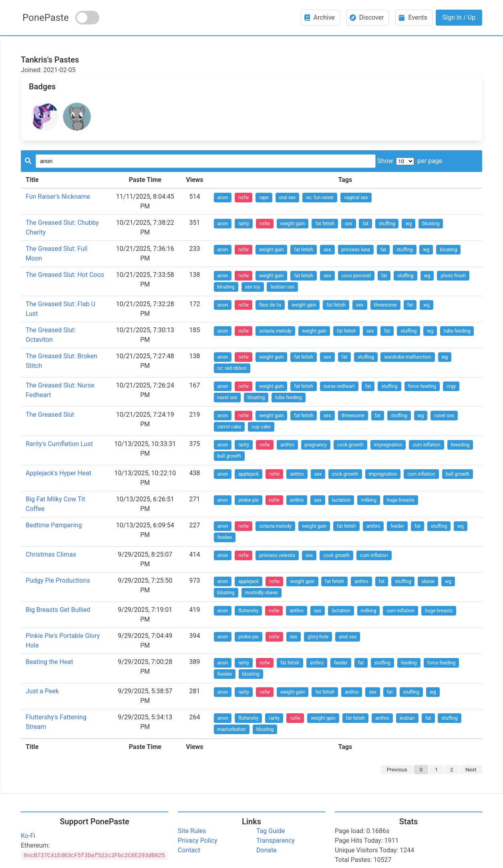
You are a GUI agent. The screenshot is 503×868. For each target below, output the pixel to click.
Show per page (410, 161)
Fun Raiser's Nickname (58, 197)
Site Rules (192, 831)
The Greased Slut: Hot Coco (65, 275)
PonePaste (46, 18)
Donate (267, 850)
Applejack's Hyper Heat (58, 473)
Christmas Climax (51, 554)
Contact (189, 850)
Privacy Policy (198, 841)
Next (471, 770)
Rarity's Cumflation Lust (59, 444)
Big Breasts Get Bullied (58, 610)
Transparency (276, 841)
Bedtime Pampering (54, 525)
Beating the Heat (49, 662)
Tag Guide (271, 831)
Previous (397, 770)
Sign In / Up (459, 17)
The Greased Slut (50, 415)
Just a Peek (42, 691)
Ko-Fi (28, 836)
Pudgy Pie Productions (58, 580)
